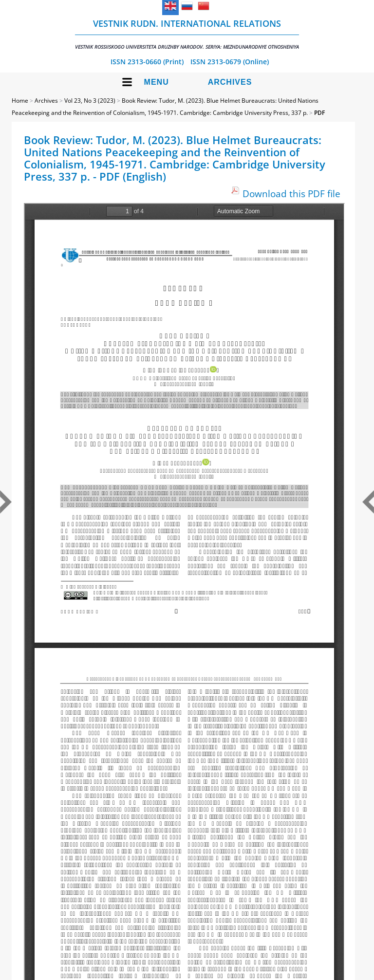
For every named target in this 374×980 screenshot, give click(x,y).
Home (20, 101)
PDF (319, 113)
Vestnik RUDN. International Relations (187, 34)
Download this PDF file (291, 194)
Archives (230, 82)
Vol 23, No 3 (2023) (90, 101)
